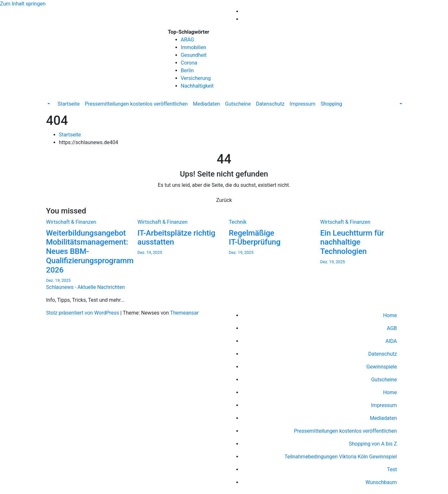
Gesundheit (194, 55)
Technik (238, 222)
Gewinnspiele (382, 367)
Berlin (187, 70)
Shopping (331, 104)
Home (390, 315)
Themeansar (184, 313)
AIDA (391, 341)
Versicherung (196, 78)
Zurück (224, 200)
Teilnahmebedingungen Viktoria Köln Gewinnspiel (341, 457)
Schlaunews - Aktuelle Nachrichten (86, 52)
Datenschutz (270, 104)
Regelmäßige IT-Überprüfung (255, 238)
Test (392, 469)
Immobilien (194, 47)
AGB (392, 328)
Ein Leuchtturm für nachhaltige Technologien (352, 242)
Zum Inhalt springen (23, 4)
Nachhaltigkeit (197, 86)
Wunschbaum (381, 482)
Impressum (303, 104)
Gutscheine (238, 104)
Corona (189, 63)
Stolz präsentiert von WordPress (83, 313)
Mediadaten (206, 104)
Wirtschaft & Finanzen (71, 222)
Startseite (69, 104)
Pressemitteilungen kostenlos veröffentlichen (136, 104)
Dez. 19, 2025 (59, 280)
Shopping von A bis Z (373, 444)
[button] (48, 104)
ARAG (188, 40)
